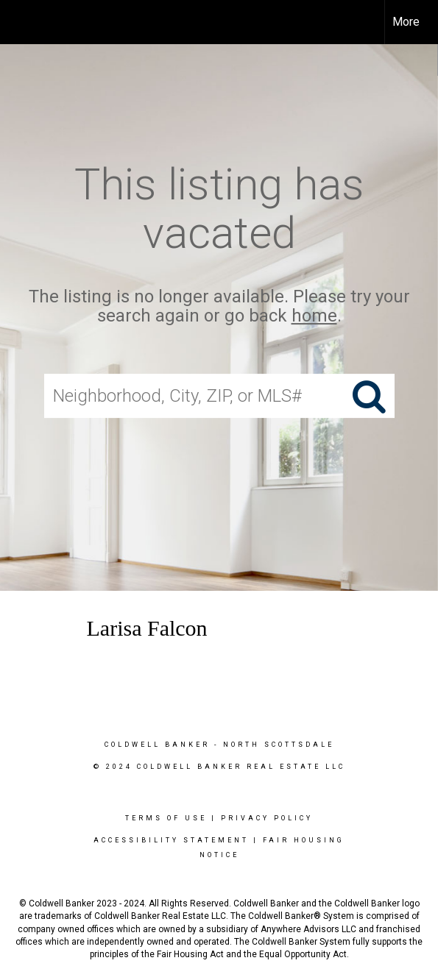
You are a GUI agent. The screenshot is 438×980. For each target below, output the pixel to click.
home (314, 316)
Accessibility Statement (171, 840)
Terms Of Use (166, 818)
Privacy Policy (267, 818)
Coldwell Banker (157, 745)
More (406, 22)
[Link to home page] (24, 22)
